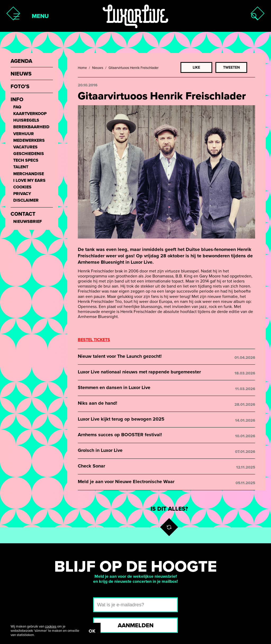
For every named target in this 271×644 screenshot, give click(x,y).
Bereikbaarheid (31, 127)
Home (82, 68)
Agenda (21, 61)
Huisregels (26, 120)
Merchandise (29, 174)
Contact (23, 214)
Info (17, 100)
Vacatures (25, 147)
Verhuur (24, 134)
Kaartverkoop (30, 114)
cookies (51, 627)
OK (92, 631)
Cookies (22, 187)
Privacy (22, 194)
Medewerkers (29, 141)
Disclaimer (26, 200)
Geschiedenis (29, 154)
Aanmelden (136, 625)
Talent (21, 167)
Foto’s (20, 87)
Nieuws (98, 68)
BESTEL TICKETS (94, 340)
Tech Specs (26, 160)
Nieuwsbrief (28, 222)
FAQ (17, 107)
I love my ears (29, 181)
